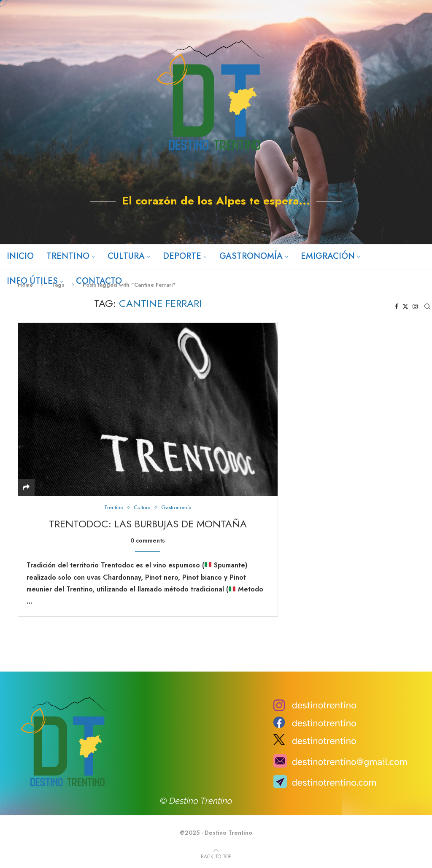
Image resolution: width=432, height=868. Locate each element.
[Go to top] (216, 856)
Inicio (20, 256)
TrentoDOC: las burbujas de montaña (148, 524)
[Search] (428, 306)
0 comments (148, 540)
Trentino (67, 256)
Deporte (182, 256)
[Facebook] (203, 223)
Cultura (126, 256)
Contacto (99, 281)
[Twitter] (215, 223)
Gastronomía (251, 256)
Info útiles (32, 281)
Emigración (327, 256)
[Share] (26, 488)
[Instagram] (228, 223)
